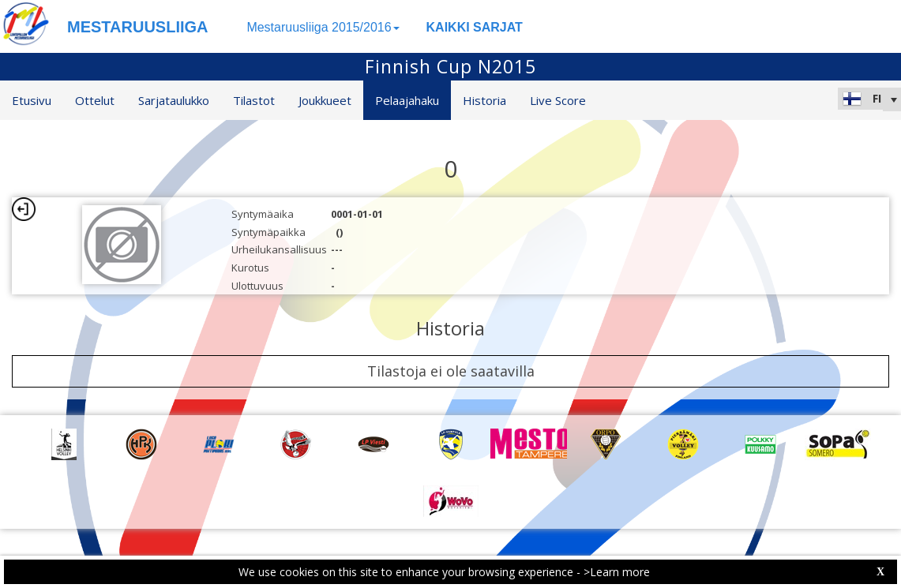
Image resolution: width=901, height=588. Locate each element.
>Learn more (617, 572)
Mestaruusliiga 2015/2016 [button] (323, 27)
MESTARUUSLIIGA (138, 27)
